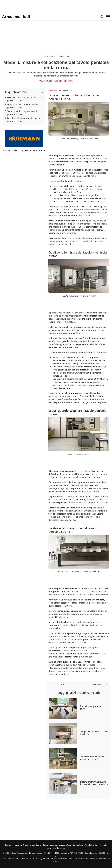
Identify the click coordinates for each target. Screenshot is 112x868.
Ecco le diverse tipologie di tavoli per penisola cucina (25, 99)
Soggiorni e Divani (20, 845)
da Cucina (69, 81)
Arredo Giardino (92, 845)
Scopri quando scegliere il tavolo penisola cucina (23, 113)
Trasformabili (46, 81)
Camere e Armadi (50, 845)
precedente (58, 684)
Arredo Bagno (35, 845)
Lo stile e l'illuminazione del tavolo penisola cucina (23, 120)
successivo (100, 684)
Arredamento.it (16, 17)
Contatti (104, 845)
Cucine (8, 845)
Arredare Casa (65, 845)
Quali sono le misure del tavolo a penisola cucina (23, 106)
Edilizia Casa (78, 845)
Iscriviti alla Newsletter (56, 848)
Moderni (58, 81)
